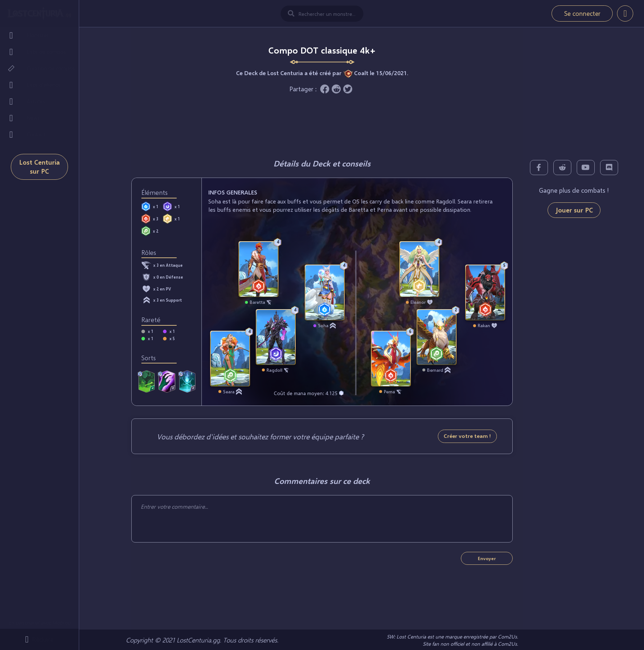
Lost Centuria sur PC (39, 167)
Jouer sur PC (574, 210)
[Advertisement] (322, 124)
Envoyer (487, 558)
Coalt (361, 73)
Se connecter (582, 13)
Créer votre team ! (467, 436)
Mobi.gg (61, 622)
